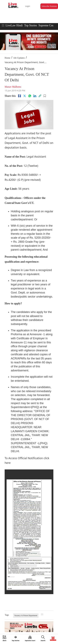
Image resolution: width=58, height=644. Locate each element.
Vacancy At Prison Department (26, 615)
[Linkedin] (35, 96)
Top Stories (30, 25)
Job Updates (19, 58)
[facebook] (19, 96)
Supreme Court (47, 25)
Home (8, 58)
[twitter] (25, 96)
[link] (40, 96)
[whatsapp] (30, 96)
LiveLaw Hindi (14, 25)
